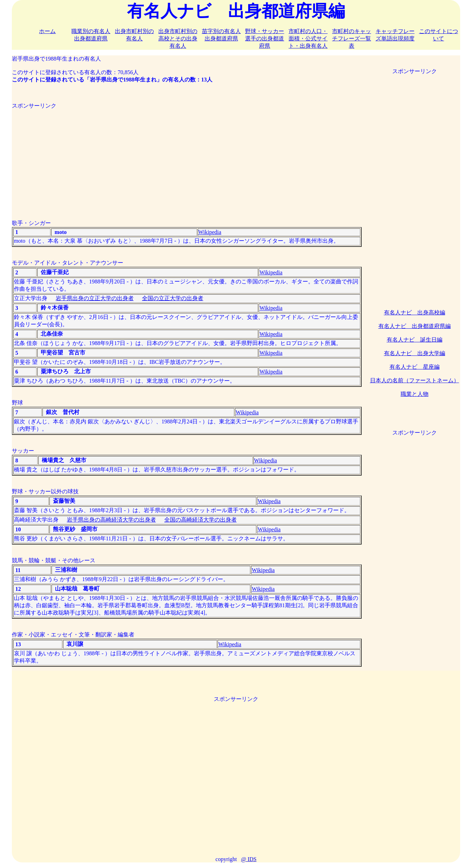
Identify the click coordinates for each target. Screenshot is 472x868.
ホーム (47, 31)
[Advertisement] (187, 158)
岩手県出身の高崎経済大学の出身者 (111, 520)
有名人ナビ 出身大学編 (415, 353)
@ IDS (249, 859)
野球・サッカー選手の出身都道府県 (265, 38)
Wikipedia (210, 232)
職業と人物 (415, 394)
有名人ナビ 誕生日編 (415, 340)
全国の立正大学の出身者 (173, 298)
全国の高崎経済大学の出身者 (200, 520)
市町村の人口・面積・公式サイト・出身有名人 (308, 38)
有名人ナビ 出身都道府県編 (415, 326)
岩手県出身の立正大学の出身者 (95, 298)
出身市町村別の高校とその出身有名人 (178, 38)
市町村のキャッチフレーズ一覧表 (352, 38)
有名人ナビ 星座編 (415, 367)
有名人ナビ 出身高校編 (415, 312)
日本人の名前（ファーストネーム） (415, 380)
